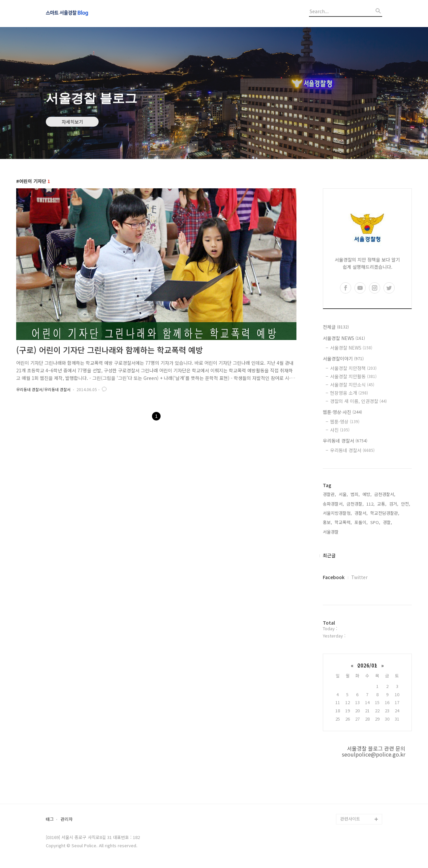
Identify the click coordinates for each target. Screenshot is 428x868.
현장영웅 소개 (349, 393)
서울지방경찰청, (337, 513)
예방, (367, 494)
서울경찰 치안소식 (352, 385)
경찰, (387, 522)
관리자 (67, 819)
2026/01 (367, 665)
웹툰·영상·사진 (342, 412)
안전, (406, 504)
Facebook (334, 577)
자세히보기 (72, 122)
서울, (343, 494)
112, (370, 504)
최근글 (329, 555)
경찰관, (329, 494)
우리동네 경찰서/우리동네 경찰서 (43, 389)
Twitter (359, 577)
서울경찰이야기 (343, 358)
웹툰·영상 (345, 421)
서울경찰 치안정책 (353, 368)
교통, (382, 504)
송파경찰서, (333, 504)
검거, (394, 504)
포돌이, (361, 522)
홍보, (327, 522)
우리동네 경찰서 (345, 441)
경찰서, (361, 513)
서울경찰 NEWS (344, 338)
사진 (340, 430)
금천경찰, (355, 504)
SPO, (375, 522)
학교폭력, (343, 522)
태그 (50, 819)
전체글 (336, 327)
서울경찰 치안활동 (353, 376)
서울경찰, (331, 532)
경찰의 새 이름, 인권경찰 (358, 401)
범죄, (355, 494)
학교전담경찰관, (385, 513)
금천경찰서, (385, 494)
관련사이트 (350, 819)
